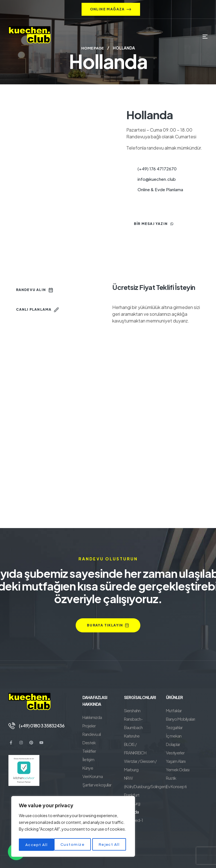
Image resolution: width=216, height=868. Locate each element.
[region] (73, 827)
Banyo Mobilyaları (180, 719)
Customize (37, 845)
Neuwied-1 (133, 803)
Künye (88, 767)
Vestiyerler (175, 752)
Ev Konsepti (176, 786)
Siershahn (132, 710)
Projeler (89, 725)
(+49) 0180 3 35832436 (42, 725)
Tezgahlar (174, 727)
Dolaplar (173, 744)
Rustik (171, 778)
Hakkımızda (92, 717)
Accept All (110, 845)
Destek (89, 742)
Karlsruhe (132, 727)
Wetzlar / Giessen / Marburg (140, 748)
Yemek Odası (178, 769)
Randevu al (92, 734)
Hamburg (132, 786)
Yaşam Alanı (176, 761)
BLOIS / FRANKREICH (142, 735)
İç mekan (174, 735)
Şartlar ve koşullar (97, 784)
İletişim (88, 759)
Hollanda (131, 794)
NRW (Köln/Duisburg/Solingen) (145, 765)
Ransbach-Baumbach (143, 719)
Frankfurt (132, 778)
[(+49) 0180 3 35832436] (12, 725)
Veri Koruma (93, 776)
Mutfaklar (174, 710)
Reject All (74, 845)
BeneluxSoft (167, 856)
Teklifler (89, 751)
